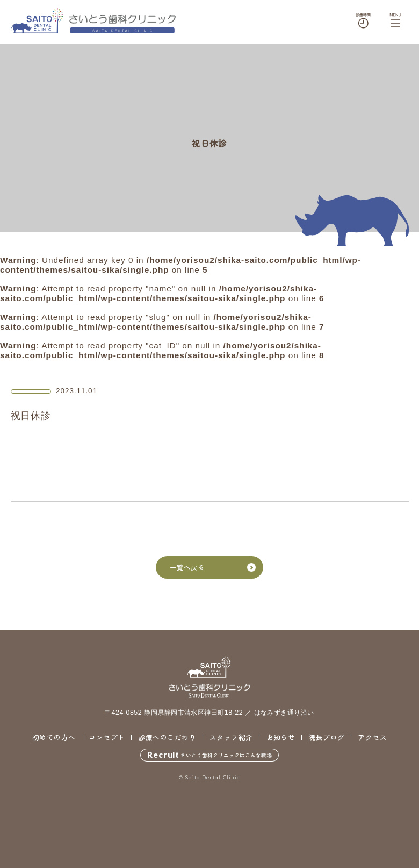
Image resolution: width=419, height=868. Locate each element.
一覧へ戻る (213, 567)
